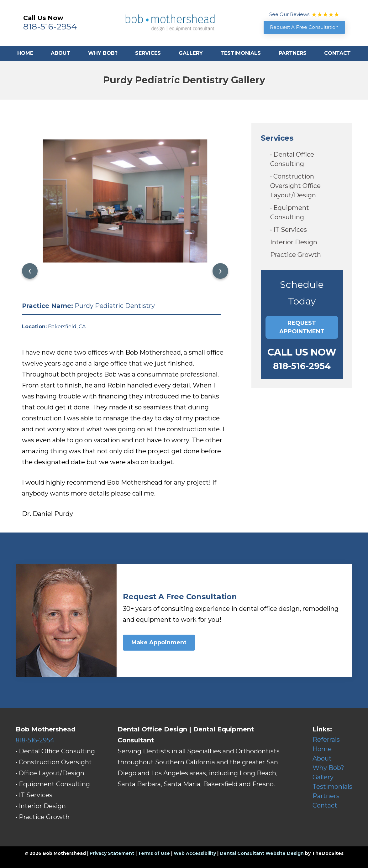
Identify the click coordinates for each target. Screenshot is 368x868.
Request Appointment (302, 327)
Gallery (191, 53)
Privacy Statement (112, 853)
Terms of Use (154, 853)
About (60, 53)
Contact (337, 53)
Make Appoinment (159, 642)
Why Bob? (103, 53)
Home (25, 53)
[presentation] (30, 271)
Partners (293, 53)
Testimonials (241, 53)
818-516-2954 (50, 26)
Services (148, 53)
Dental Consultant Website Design (262, 853)
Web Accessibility (195, 853)
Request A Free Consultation (304, 27)
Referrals (326, 740)
